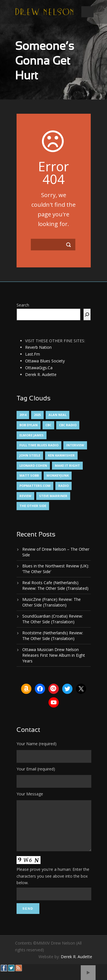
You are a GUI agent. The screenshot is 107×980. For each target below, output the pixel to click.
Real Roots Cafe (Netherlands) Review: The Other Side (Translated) (55, 585)
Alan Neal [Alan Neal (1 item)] (57, 415)
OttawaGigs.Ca (39, 368)
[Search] (87, 314)
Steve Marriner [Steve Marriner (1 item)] (53, 496)
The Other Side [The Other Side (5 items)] (33, 506)
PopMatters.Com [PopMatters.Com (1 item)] (35, 486)
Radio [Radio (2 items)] (63, 486)
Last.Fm (33, 354)
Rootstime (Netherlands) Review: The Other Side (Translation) (53, 636)
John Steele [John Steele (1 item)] (30, 455)
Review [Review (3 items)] (25, 496)
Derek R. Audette (41, 374)
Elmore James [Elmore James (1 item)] (32, 435)
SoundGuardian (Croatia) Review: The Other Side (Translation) (53, 619)
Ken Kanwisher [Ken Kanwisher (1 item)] (61, 455)
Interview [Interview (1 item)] (75, 445)
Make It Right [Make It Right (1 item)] (67, 465)
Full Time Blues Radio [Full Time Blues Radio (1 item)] (39, 445)
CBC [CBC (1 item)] (48, 425)
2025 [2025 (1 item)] (37, 415)
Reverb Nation (38, 347)
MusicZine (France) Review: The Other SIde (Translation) (52, 602)
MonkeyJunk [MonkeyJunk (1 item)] (58, 475)
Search (23, 305)
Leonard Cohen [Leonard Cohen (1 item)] (33, 465)
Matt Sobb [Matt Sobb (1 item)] (29, 475)
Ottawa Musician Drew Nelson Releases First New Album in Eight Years (54, 655)
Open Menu (87, 12)
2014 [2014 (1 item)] (23, 415)
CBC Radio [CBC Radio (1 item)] (68, 425)
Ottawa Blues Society (45, 361)
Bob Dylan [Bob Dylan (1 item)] (29, 425)
